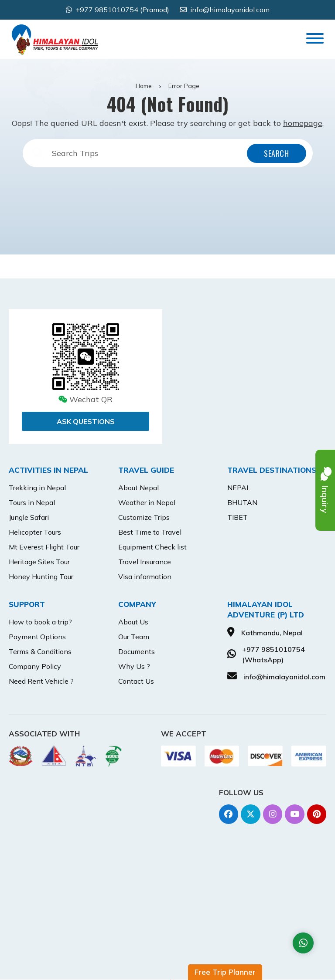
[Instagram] (272, 814)
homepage (303, 123)
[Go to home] (55, 33)
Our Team (134, 637)
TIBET (238, 517)
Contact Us (136, 681)
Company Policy (35, 666)
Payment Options (37, 637)
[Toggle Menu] (315, 38)
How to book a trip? (40, 622)
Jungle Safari (29, 517)
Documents (137, 651)
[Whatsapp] (303, 943)
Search (276, 153)
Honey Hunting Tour (41, 576)
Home (144, 86)
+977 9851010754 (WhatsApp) (273, 654)
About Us (133, 622)
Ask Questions (86, 421)
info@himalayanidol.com (230, 10)
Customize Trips (144, 517)
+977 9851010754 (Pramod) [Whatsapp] (122, 10)
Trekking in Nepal (37, 488)
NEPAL (239, 488)
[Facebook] (227, 814)
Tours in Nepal (32, 502)
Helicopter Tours (35, 532)
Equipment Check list (152, 547)
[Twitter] (250, 814)
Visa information (145, 576)
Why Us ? (134, 666)
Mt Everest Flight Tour (44, 547)
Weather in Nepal (147, 502)
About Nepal (138, 488)
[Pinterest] (316, 814)
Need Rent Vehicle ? (41, 681)
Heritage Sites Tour (39, 562)
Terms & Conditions (40, 651)
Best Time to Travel (150, 532)
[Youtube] (294, 814)
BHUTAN (242, 502)
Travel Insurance (145, 562)
